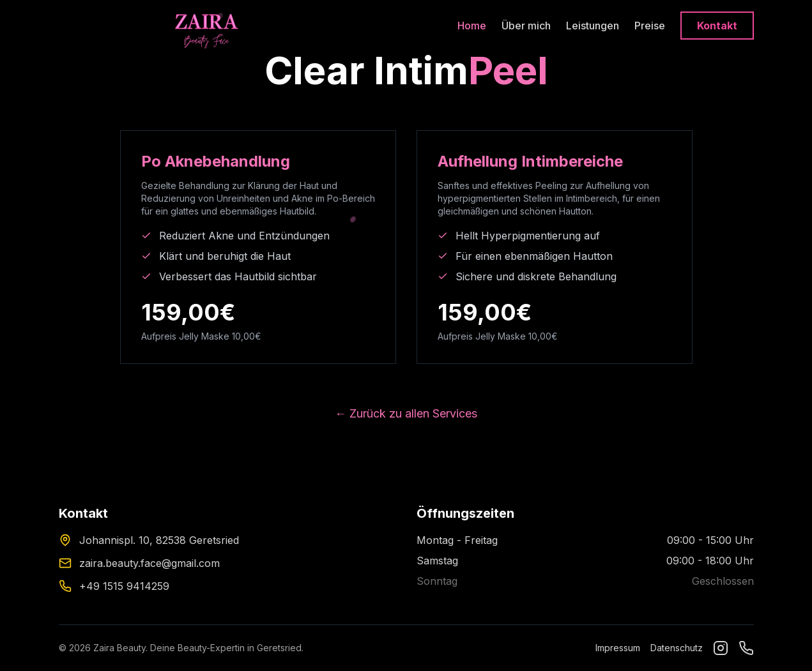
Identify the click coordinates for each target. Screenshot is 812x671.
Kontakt (717, 26)
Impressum (618, 648)
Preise (650, 26)
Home (472, 26)
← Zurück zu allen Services (406, 413)
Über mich (526, 26)
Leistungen (593, 26)
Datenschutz (677, 648)
